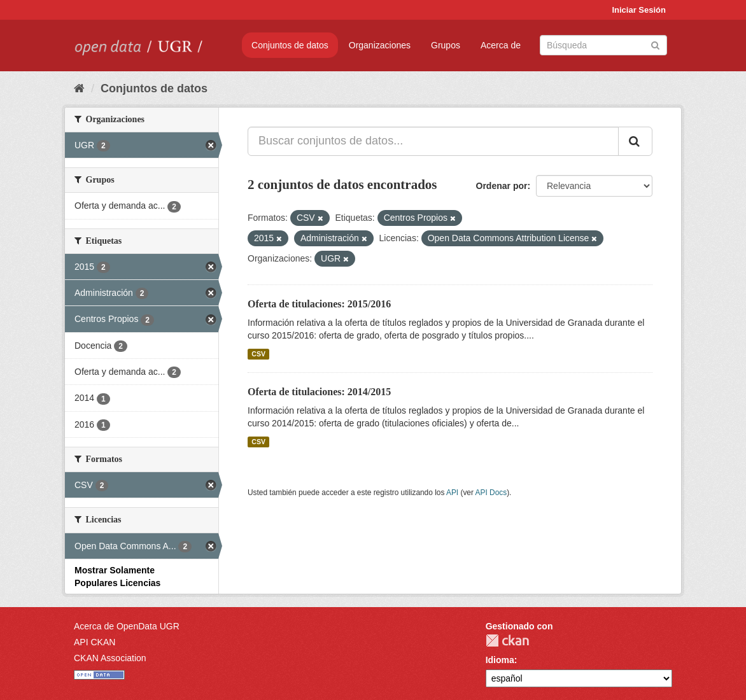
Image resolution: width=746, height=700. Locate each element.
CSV (258, 354)
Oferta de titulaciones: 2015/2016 (319, 304)
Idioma (500, 660)
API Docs (491, 493)
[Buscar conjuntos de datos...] (433, 141)
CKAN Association (110, 658)
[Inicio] (79, 88)
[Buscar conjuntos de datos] (603, 45)
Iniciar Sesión (639, 10)
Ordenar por (502, 186)
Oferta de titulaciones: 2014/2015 (319, 392)
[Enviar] (655, 44)
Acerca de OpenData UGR (127, 626)
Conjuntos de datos (290, 45)
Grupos (446, 45)
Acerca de (501, 45)
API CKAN (95, 642)
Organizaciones (380, 45)
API (452, 493)
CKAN (507, 640)
